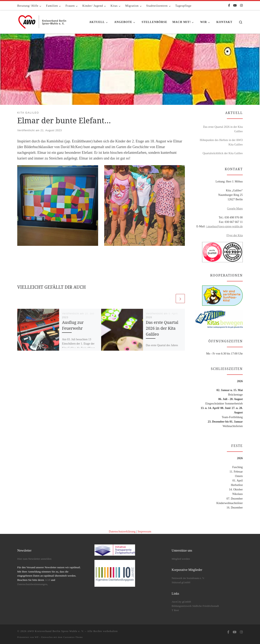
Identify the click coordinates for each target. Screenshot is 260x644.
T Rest (175, 610)
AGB (47, 580)
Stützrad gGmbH (181, 582)
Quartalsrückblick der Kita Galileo (223, 153)
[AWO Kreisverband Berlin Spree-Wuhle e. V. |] (43, 21)
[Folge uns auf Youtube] (235, 6)
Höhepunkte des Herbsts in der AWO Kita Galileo (221, 142)
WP (37, 637)
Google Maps (235, 208)
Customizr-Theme (73, 637)
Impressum (145, 531)
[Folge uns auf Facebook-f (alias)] (229, 6)
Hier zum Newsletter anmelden (34, 559)
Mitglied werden (181, 559)
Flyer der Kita (235, 235)
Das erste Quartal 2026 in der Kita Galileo (162, 328)
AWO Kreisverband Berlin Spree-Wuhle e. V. (56, 631)
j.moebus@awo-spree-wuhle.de (224, 226)
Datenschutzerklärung (122, 531)
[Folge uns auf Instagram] (241, 6)
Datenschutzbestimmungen (32, 584)
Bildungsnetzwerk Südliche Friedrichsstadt (195, 606)
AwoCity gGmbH (181, 602)
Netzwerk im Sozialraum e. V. (188, 578)
